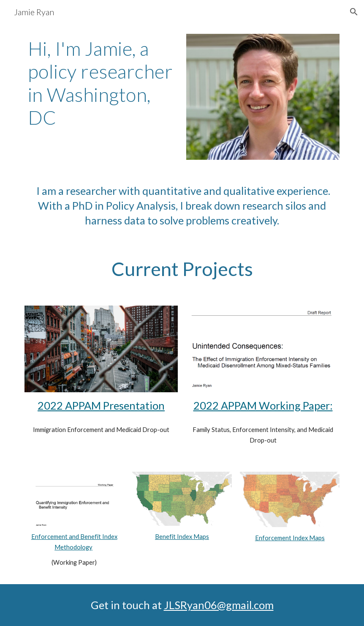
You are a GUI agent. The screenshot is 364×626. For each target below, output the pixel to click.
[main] (101, 83)
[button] (354, 12)
